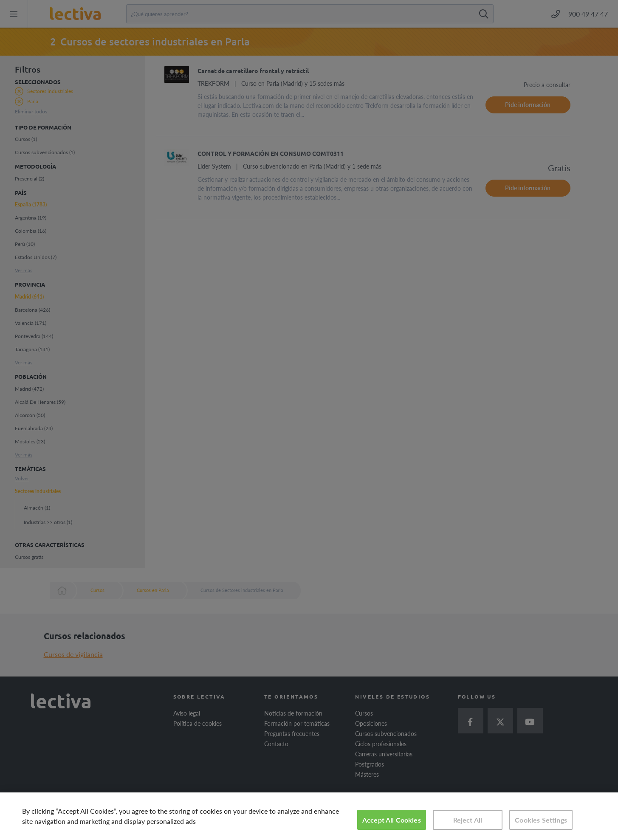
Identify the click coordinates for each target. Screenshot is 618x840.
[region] (309, 816)
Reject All (468, 820)
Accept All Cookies (392, 820)
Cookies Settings (541, 820)
